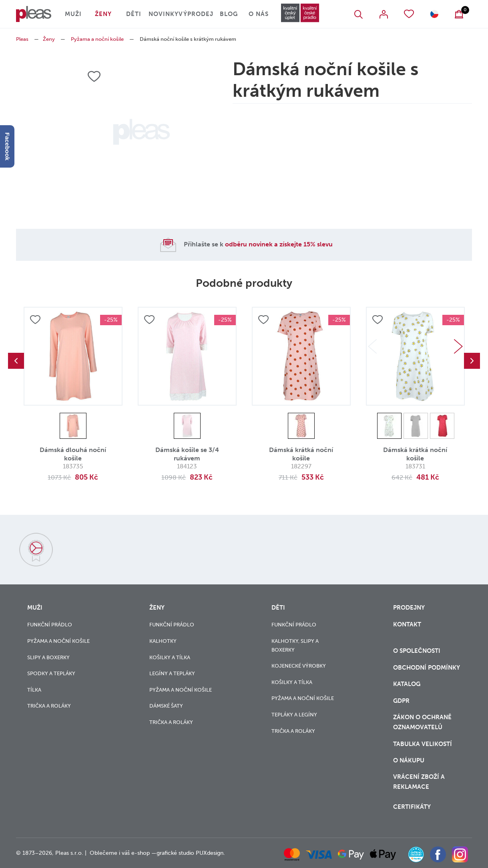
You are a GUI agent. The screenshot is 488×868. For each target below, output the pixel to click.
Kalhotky (163, 641)
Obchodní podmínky (427, 668)
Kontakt (407, 624)
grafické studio (175, 853)
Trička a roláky (49, 706)
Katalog (408, 684)
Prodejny (409, 608)
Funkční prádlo (50, 625)
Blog (229, 14)
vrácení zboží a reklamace (419, 782)
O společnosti (418, 651)
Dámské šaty (166, 706)
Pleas (22, 39)
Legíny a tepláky (172, 673)
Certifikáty (412, 807)
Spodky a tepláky (51, 673)
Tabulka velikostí (423, 744)
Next (458, 346)
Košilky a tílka (170, 657)
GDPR (401, 701)
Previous (16, 361)
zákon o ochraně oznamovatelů (422, 722)
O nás (259, 14)
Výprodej (196, 14)
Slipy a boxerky (48, 657)
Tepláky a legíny (294, 715)
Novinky (164, 14)
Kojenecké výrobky (299, 666)
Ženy (103, 14)
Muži (73, 14)
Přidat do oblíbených (35, 320)
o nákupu (409, 760)
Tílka (34, 690)
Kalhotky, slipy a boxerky (295, 645)
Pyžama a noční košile (97, 39)
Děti (134, 14)
